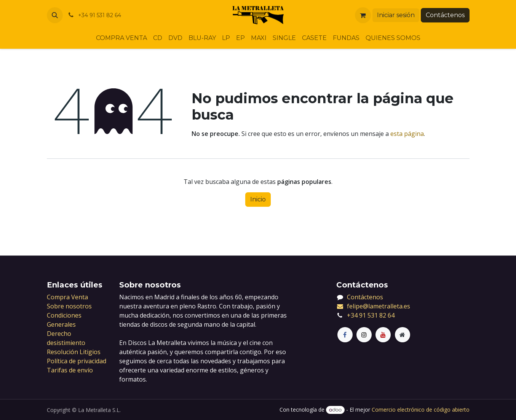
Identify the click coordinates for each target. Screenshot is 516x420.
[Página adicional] (403, 335)
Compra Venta (67, 297)
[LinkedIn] (383, 335)
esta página (407, 134)
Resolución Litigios (74, 352)
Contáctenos (445, 15)
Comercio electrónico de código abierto (421, 410)
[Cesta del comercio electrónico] (363, 15)
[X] (364, 335)
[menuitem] (121, 38)
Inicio (258, 199)
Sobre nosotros (69, 306)
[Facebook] (345, 335)
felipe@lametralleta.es (373, 306)
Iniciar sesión (396, 15)
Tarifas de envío (70, 370)
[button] (55, 15)
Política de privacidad (77, 361)
